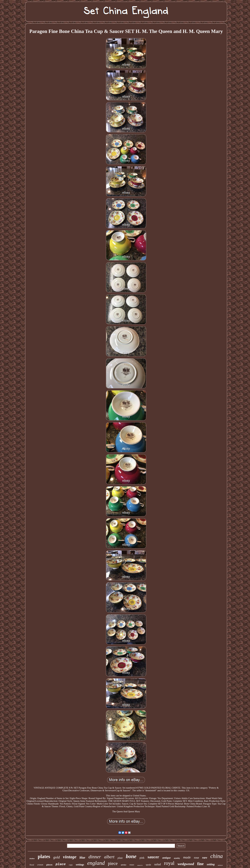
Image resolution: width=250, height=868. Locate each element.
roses (132, 865)
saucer (153, 857)
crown (40, 865)
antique (167, 858)
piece (113, 863)
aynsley (177, 858)
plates (44, 856)
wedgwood (186, 864)
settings (80, 865)
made (187, 857)
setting (211, 864)
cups (71, 865)
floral (32, 865)
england (96, 863)
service (124, 865)
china (217, 856)
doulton (32, 859)
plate (120, 858)
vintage (70, 857)
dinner (95, 857)
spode (149, 865)
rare (205, 858)
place (61, 864)
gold (57, 857)
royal (169, 863)
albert (109, 857)
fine (200, 864)
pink (142, 858)
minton (220, 865)
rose (197, 858)
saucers (140, 865)
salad (157, 864)
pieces (49, 865)
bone (131, 856)
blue (82, 857)
